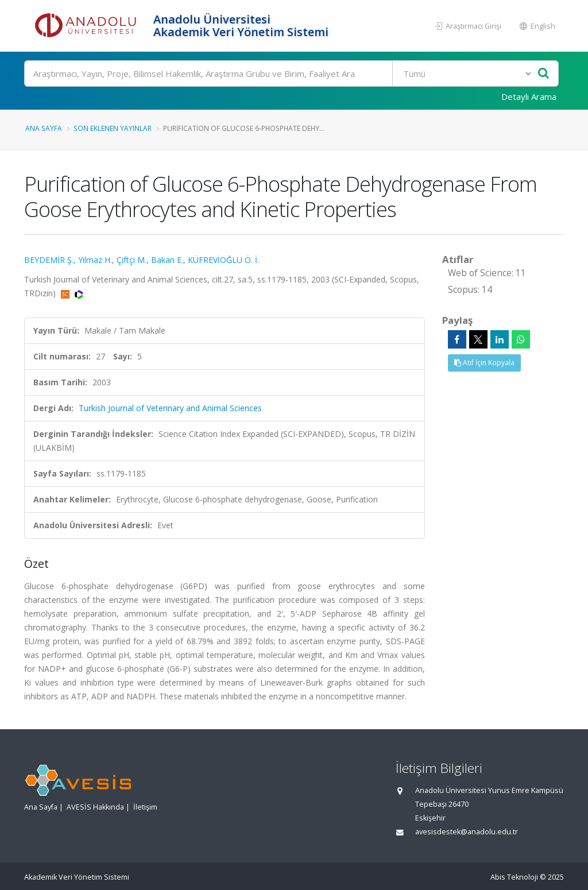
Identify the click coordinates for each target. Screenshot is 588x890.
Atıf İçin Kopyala (484, 363)
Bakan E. (167, 260)
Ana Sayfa (44, 128)
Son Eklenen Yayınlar (113, 128)
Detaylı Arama (529, 96)
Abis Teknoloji (514, 877)
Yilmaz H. (95, 260)
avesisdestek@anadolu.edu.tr (467, 832)
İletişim (145, 807)
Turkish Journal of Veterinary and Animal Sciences (170, 408)
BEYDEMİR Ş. (49, 260)
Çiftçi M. (131, 260)
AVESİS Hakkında (95, 807)
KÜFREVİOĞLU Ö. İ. (223, 260)
